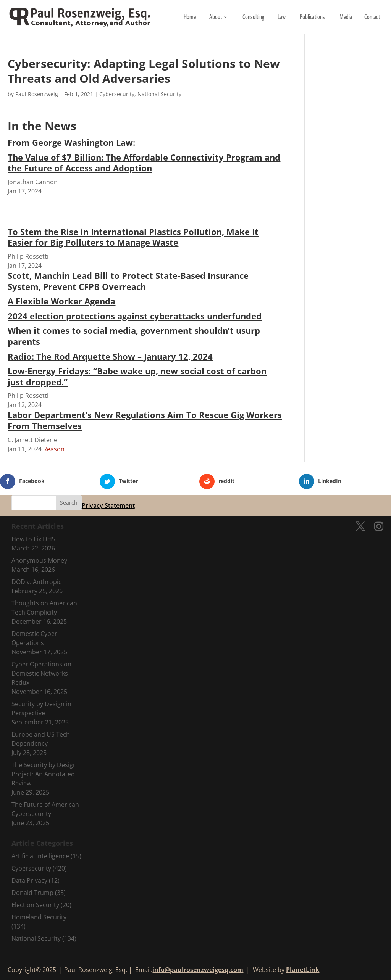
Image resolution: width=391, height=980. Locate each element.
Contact (372, 18)
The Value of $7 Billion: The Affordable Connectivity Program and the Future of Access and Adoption (144, 163)
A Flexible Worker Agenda (61, 301)
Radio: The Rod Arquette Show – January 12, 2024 (110, 356)
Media (346, 18)
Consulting (253, 18)
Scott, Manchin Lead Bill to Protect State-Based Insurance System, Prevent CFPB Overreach (128, 281)
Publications (312, 18)
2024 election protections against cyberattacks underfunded (135, 316)
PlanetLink (303, 970)
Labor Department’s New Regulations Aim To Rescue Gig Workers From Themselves (145, 420)
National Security (159, 94)
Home (190, 18)
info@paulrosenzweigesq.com (198, 970)
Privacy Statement (108, 505)
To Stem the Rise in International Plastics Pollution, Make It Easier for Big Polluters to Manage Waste (133, 237)
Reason (54, 449)
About (216, 18)
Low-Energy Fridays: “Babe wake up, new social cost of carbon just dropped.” (137, 376)
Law (281, 18)
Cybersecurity (117, 94)
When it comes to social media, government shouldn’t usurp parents (134, 336)
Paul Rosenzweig (37, 94)
